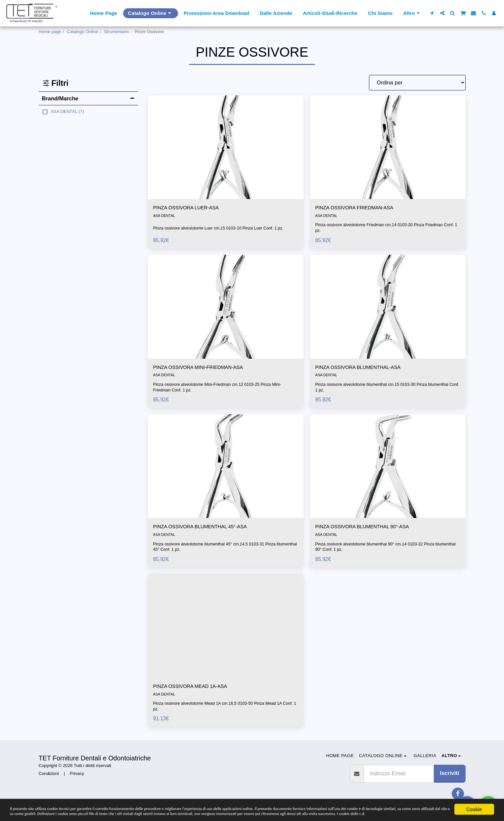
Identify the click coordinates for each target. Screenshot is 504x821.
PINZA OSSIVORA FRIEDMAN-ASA (360, 208)
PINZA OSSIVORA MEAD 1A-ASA (195, 689)
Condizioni (49, 777)
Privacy (77, 777)
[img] (226, 147)
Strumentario (116, 32)
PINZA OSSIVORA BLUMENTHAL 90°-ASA (368, 529)
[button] (432, 13)
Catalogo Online (83, 32)
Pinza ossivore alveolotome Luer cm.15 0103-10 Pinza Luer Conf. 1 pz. (222, 228)
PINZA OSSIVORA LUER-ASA (190, 208)
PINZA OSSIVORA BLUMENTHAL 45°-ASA (206, 529)
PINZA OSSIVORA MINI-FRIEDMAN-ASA (204, 369)
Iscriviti (450, 776)
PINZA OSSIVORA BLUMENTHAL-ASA (364, 369)
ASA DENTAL (165, 217)
